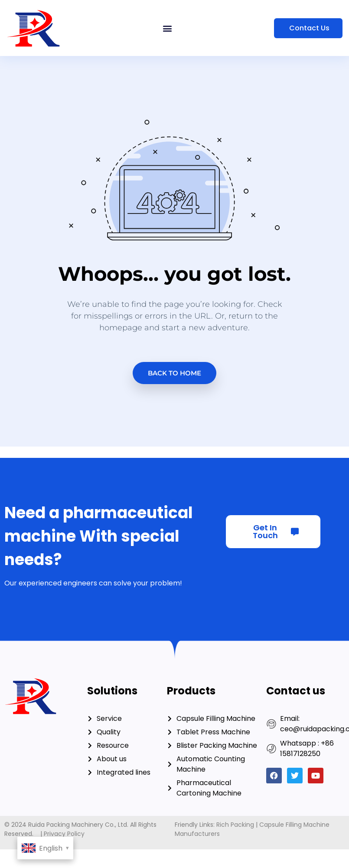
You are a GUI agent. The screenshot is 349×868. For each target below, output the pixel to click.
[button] (168, 28)
